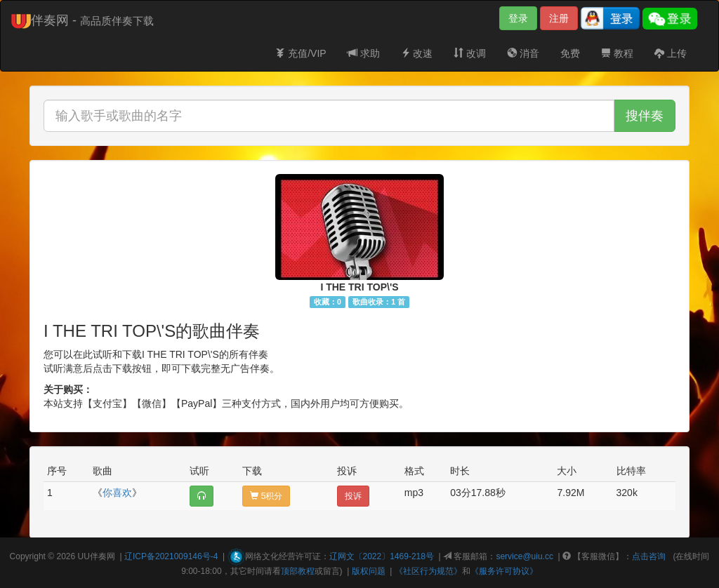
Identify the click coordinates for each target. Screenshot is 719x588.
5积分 (266, 496)
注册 (559, 18)
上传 (671, 53)
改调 (470, 53)
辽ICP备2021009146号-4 (171, 556)
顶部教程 (298, 571)
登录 (518, 18)
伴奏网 (103, 556)
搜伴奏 (645, 116)
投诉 (353, 496)
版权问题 (369, 571)
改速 (417, 53)
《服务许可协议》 (504, 571)
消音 (523, 53)
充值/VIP (301, 53)
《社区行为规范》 (428, 571)
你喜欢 (117, 493)
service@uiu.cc (525, 556)
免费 (570, 53)
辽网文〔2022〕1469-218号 (382, 556)
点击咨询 (649, 556)
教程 (617, 53)
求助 (364, 53)
